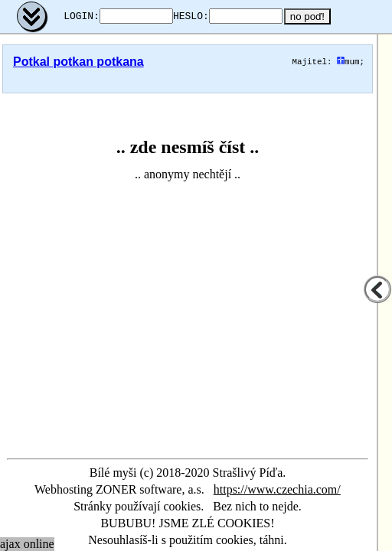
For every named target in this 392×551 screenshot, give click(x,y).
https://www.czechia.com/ (277, 489)
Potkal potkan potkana (78, 62)
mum (348, 62)
